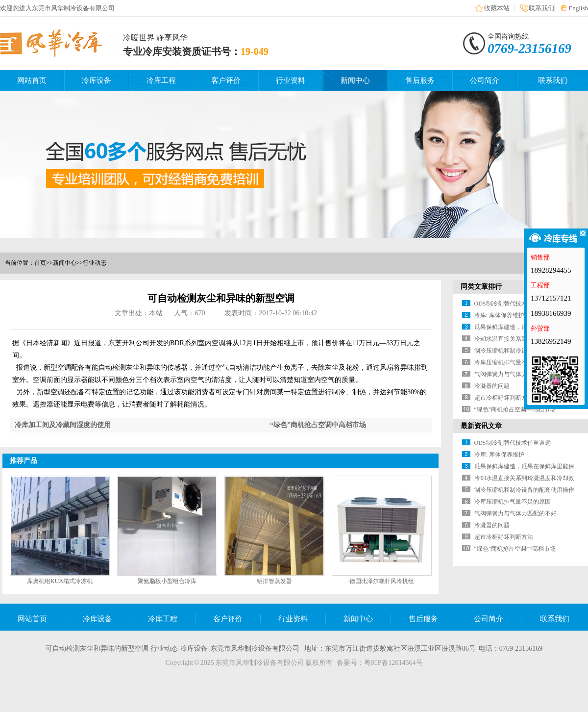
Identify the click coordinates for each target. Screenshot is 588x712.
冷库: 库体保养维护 (499, 315)
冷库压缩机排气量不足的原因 (513, 362)
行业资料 (291, 80)
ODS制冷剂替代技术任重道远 (513, 304)
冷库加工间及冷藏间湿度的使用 (63, 425)
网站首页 (32, 80)
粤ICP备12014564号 (393, 663)
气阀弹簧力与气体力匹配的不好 (515, 374)
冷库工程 (161, 80)
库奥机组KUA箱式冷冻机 (60, 581)
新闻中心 (355, 80)
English (578, 8)
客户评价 (226, 80)
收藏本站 (497, 8)
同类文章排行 (481, 287)
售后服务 (420, 80)
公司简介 (485, 80)
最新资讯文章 (481, 426)
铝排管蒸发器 (274, 581)
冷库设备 (97, 80)
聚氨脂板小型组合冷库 (167, 581)
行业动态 (95, 263)
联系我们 (541, 8)
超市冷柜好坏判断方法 (504, 398)
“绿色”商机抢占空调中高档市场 (318, 425)
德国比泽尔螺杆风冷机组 (382, 581)
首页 (40, 263)
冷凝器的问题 (492, 386)
